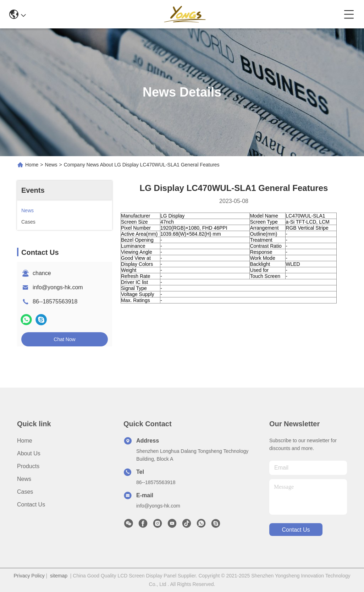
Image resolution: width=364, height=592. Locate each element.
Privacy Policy (29, 576)
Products (28, 466)
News (51, 165)
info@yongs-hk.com (58, 287)
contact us (296, 530)
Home (32, 165)
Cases (25, 492)
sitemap (59, 576)
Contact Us (31, 505)
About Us (29, 453)
